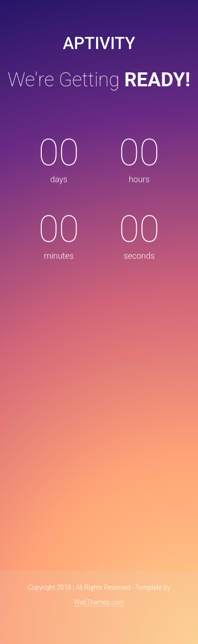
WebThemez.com (99, 602)
